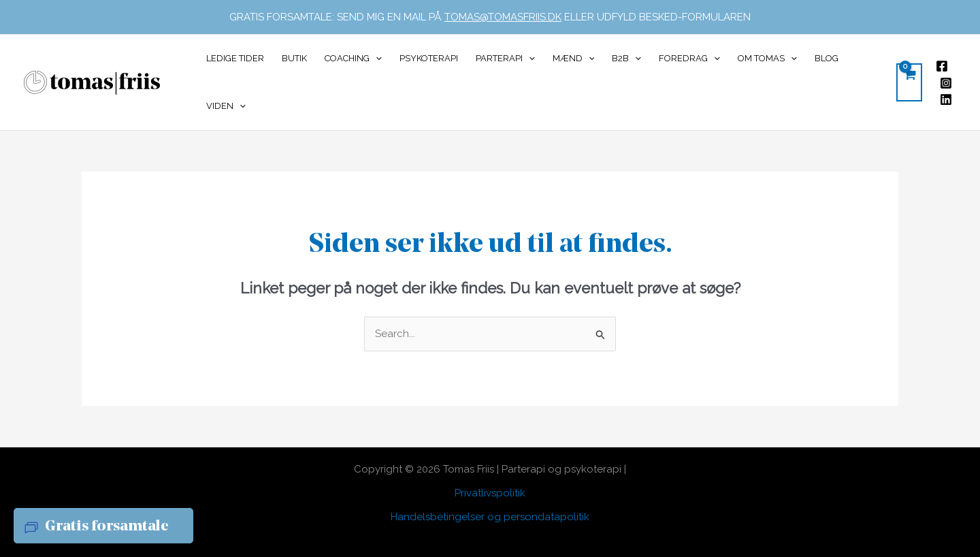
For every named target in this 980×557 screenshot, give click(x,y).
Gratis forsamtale (107, 527)
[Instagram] (946, 83)
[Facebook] (942, 66)
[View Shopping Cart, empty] (909, 82)
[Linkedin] (946, 99)
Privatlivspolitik (490, 493)
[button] (376, 59)
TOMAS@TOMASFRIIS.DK (503, 17)
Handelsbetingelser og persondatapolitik (490, 517)
